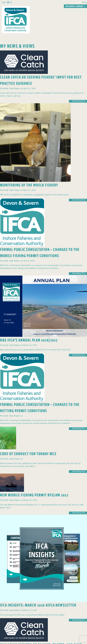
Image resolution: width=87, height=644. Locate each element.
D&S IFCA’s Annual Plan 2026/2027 (29, 340)
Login (4, 2)
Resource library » (75, 6)
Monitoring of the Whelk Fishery (29, 185)
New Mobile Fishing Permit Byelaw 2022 (34, 495)
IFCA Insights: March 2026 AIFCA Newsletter (38, 605)
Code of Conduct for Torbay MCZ (28, 454)
